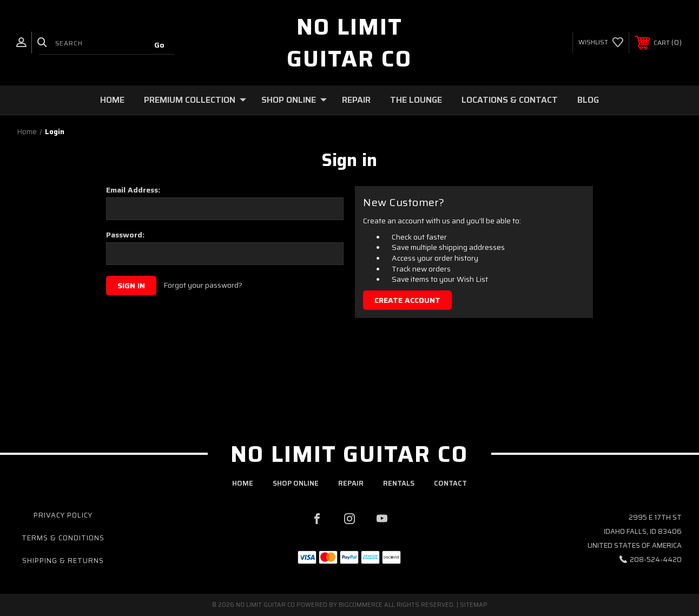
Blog (588, 100)
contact (450, 483)
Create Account (407, 300)
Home (112, 100)
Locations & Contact (510, 100)
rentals (399, 483)
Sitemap (474, 605)
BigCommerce (361, 605)
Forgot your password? (203, 286)
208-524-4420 (656, 559)
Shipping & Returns (63, 561)
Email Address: (133, 190)
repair (351, 483)
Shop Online (294, 100)
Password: (125, 235)
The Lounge (416, 100)
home (243, 483)
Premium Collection (195, 100)
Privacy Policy (63, 515)
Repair (356, 100)
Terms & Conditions (63, 538)
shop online (296, 483)
